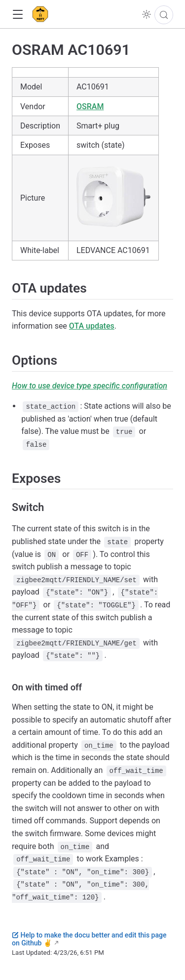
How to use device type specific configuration (90, 386)
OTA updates (92, 326)
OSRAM (90, 107)
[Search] (164, 15)
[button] (18, 15)
